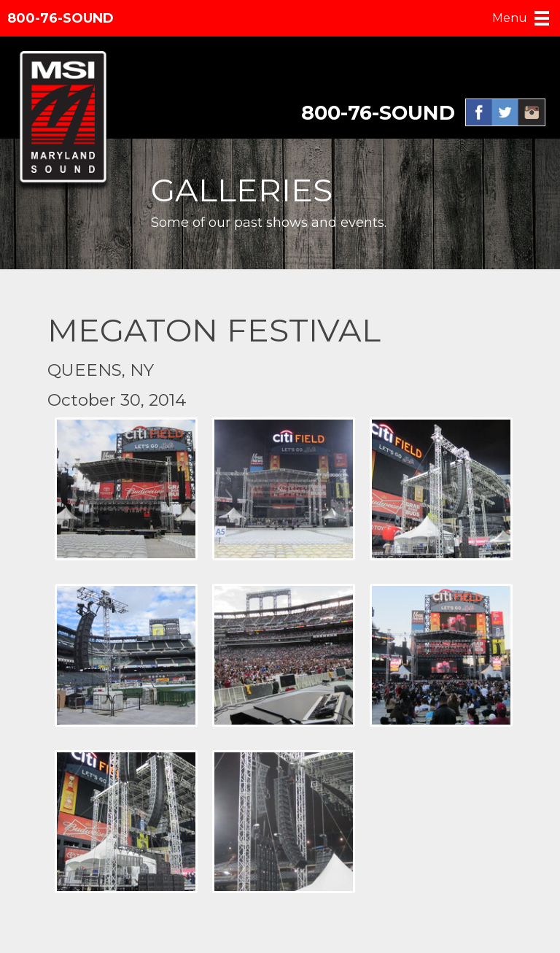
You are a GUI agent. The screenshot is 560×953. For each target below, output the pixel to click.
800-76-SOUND (61, 18)
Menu (510, 18)
